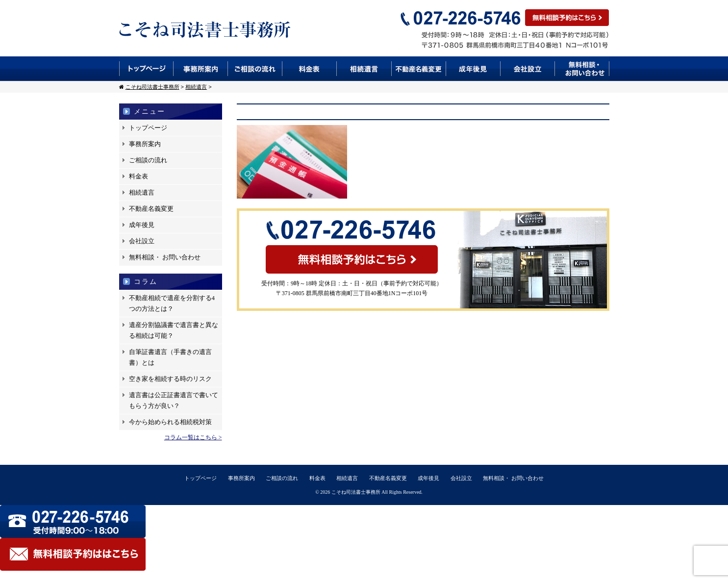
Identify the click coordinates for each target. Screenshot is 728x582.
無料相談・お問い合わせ (582, 69)
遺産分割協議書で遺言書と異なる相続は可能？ (174, 330)
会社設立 (528, 69)
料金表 (310, 69)
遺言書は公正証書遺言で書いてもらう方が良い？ (174, 400)
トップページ (146, 69)
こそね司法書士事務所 (356, 492)
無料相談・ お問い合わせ (165, 257)
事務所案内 (201, 69)
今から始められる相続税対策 (170, 422)
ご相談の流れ (255, 69)
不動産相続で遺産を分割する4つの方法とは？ (172, 303)
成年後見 (473, 69)
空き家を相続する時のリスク (170, 379)
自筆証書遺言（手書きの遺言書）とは (170, 357)
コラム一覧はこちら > (193, 437)
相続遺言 (364, 69)
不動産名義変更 (419, 69)
